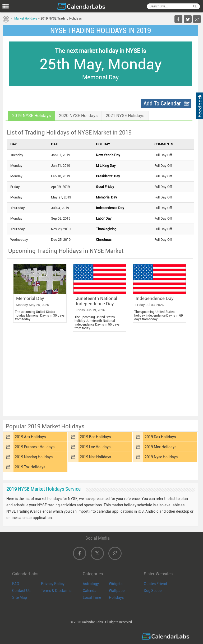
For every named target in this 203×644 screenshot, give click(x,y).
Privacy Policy (53, 584)
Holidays (116, 597)
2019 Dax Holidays (160, 437)
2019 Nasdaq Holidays (34, 457)
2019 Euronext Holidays (35, 447)
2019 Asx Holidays (30, 437)
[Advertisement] (100, 375)
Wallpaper (117, 591)
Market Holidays (26, 18)
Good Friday (105, 187)
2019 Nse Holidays (95, 457)
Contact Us (21, 591)
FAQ (16, 584)
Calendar (90, 591)
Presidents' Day (108, 176)
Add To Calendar (162, 103)
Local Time (92, 597)
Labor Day (104, 218)
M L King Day (106, 166)
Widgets (116, 584)
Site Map (20, 597)
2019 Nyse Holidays (161, 457)
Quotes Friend (155, 584)
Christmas (104, 240)
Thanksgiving (106, 229)
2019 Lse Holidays (95, 447)
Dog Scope (153, 591)
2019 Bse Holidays (95, 437)
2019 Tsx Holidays (30, 467)
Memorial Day (107, 197)
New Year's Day (108, 155)
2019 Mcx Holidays (160, 447)
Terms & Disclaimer (57, 591)
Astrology (91, 584)
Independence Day (110, 208)
